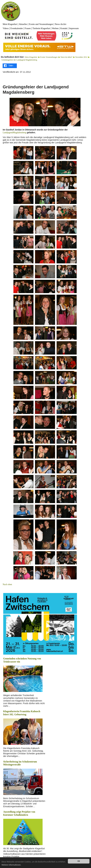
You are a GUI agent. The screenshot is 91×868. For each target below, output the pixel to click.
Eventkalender (17, 28)
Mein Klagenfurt (10, 24)
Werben (55, 28)
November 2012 (81, 57)
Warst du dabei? (66, 57)
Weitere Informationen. (20, 865)
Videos (6, 28)
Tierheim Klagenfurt (41, 28)
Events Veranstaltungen (49, 57)
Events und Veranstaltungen (41, 24)
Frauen (28, 28)
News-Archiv (61, 24)
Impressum (74, 28)
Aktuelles (23, 24)
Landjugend (8, 133)
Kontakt (64, 28)
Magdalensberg (20, 133)
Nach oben (7, 584)
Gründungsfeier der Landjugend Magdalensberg (19, 60)
